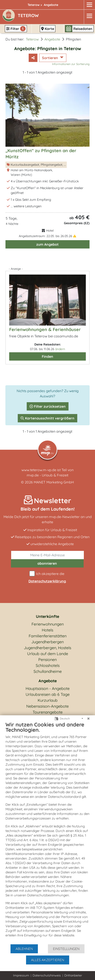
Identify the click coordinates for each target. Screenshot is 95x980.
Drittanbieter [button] (73, 975)
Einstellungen (66, 949)
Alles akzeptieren (48, 960)
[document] (47, 833)
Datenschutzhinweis (47, 975)
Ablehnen (24, 949)
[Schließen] (88, 719)
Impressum (21, 975)
